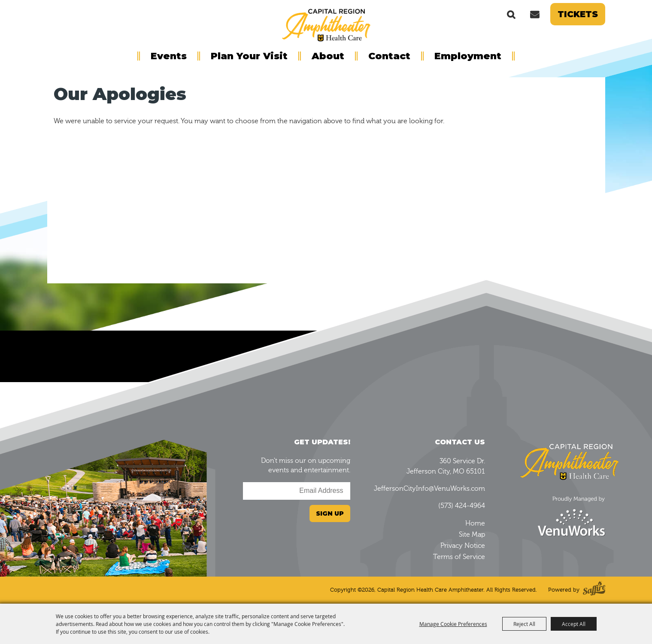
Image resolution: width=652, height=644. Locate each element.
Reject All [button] (524, 624)
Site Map (472, 535)
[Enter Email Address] (297, 491)
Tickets (578, 14)
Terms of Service (459, 557)
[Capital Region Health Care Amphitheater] (326, 24)
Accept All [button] (574, 624)
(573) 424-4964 (462, 506)
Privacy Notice (463, 546)
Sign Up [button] (330, 513)
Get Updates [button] (535, 14)
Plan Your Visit (249, 56)
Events (169, 56)
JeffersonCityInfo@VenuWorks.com (429, 489)
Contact (389, 56)
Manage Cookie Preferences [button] (453, 624)
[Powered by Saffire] (594, 590)
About (328, 56)
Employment (468, 56)
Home (475, 523)
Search (511, 14)
